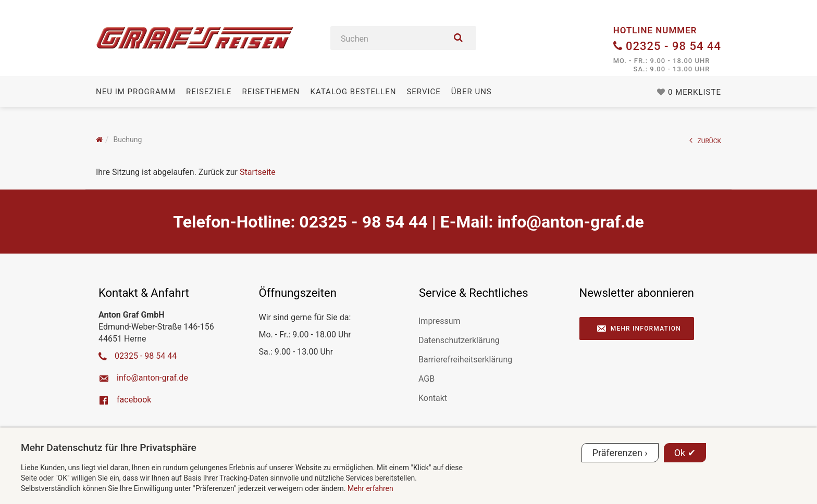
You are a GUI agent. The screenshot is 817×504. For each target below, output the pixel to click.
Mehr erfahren (370, 488)
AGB (426, 379)
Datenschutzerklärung (459, 340)
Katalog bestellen (353, 92)
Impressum (440, 321)
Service (423, 92)
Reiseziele (209, 92)
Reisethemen (271, 92)
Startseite (258, 172)
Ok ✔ (685, 453)
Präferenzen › (620, 453)
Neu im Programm (136, 92)
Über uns (472, 92)
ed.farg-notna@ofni (570, 222)
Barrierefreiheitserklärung (465, 360)
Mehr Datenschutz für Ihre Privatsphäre (109, 448)
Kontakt (433, 398)
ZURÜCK (705, 140)
